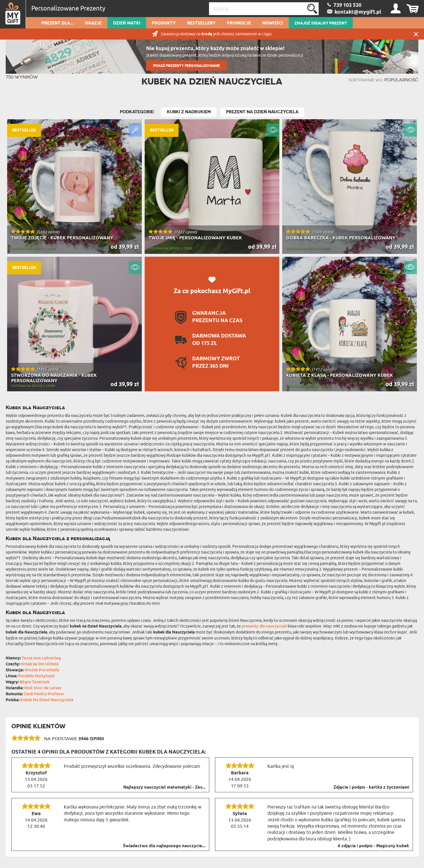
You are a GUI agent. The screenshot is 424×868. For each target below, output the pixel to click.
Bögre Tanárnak (35, 682)
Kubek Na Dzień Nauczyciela (47, 700)
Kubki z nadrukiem (189, 112)
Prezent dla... (57, 23)
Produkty (164, 23)
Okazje (93, 23)
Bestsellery (201, 23)
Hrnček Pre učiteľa (42, 670)
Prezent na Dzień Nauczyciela (262, 112)
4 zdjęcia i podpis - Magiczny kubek (373, 846)
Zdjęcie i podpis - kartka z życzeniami (371, 787)
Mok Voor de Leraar (43, 688)
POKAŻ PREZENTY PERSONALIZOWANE (187, 66)
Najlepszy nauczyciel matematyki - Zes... (164, 787)
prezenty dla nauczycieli (264, 627)
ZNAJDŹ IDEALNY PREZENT (321, 23)
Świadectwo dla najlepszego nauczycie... (164, 846)
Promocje (239, 23)
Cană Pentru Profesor (44, 694)
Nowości (273, 23)
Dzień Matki (127, 23)
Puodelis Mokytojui (36, 676)
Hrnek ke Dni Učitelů (40, 664)
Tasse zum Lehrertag (41, 658)
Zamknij (416, 34)
